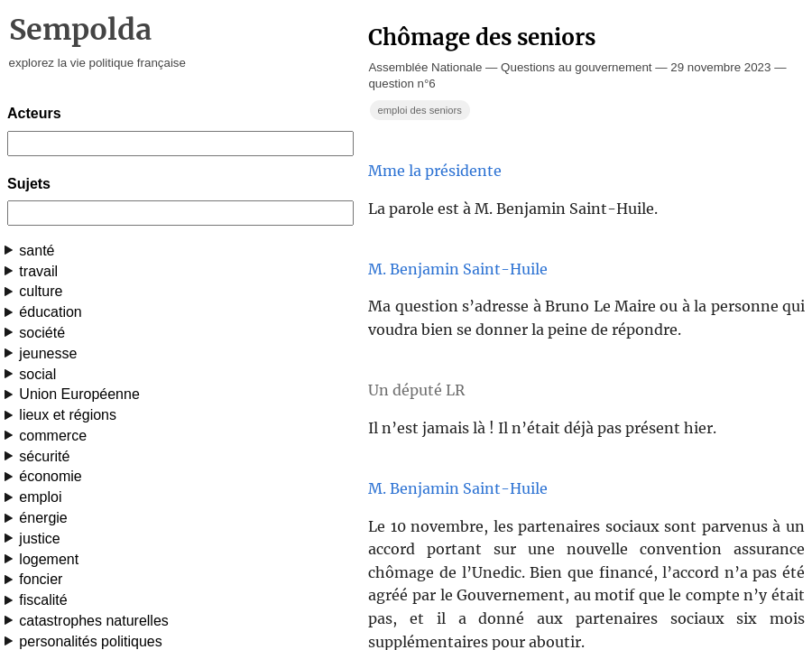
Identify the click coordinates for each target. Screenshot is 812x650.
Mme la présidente (435, 171)
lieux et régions (68, 415)
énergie (43, 518)
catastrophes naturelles (93, 621)
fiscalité (43, 600)
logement (49, 559)
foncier (41, 579)
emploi (40, 497)
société (42, 333)
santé (37, 251)
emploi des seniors (419, 110)
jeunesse (48, 353)
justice (39, 539)
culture (41, 291)
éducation (50, 312)
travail (38, 271)
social (37, 374)
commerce (53, 436)
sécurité (44, 456)
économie (50, 476)
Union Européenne (79, 394)
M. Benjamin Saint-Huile (458, 269)
